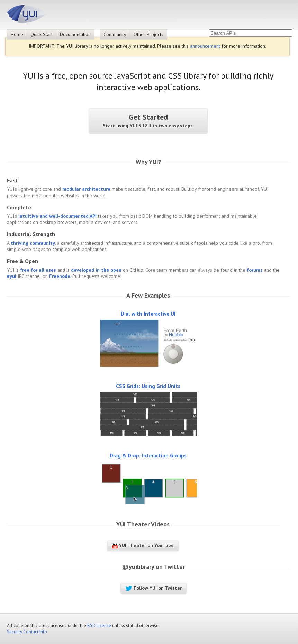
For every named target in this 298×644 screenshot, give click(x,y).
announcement (205, 46)
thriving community (33, 243)
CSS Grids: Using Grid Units (148, 386)
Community (115, 34)
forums (255, 270)
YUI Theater (133, 524)
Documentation (75, 34)
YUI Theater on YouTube (143, 545)
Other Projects (148, 34)
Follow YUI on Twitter (153, 588)
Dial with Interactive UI (148, 314)
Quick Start (42, 34)
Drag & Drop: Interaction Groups (148, 456)
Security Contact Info (27, 632)
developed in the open (96, 270)
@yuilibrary (138, 567)
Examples (157, 295)
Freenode (60, 276)
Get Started (148, 121)
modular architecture (86, 189)
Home (17, 34)
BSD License (99, 625)
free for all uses (38, 270)
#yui (12, 276)
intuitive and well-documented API (57, 216)
